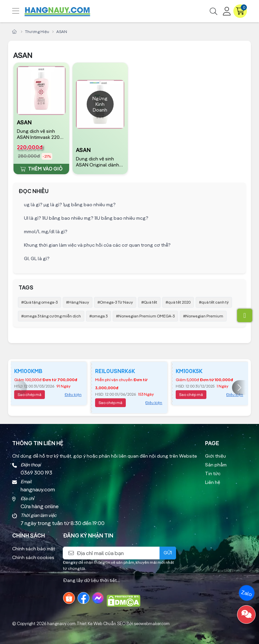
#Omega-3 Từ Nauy (115, 302)
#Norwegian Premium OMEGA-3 (145, 316)
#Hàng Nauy (78, 302)
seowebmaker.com (152, 623)
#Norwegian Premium (203, 316)
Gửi (168, 553)
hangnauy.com (61, 623)
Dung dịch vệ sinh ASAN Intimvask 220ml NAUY (41, 134)
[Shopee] (69, 598)
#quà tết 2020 (178, 302)
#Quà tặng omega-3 (39, 302)
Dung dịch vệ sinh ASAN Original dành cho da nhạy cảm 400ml (97, 162)
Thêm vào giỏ (41, 169)
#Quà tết (149, 302)
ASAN (24, 122)
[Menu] (21, 11)
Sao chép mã (30, 394)
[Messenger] (98, 598)
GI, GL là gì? (37, 258)
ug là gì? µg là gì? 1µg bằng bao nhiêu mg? (70, 205)
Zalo (247, 593)
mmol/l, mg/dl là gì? (46, 232)
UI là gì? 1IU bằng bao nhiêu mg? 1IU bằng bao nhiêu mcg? (86, 218)
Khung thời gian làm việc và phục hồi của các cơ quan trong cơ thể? (97, 245)
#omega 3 (98, 316)
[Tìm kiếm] (213, 11)
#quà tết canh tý (214, 302)
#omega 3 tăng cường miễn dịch (51, 316)
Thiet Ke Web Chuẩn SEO (101, 623)
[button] (239, 388)
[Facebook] (83, 598)
